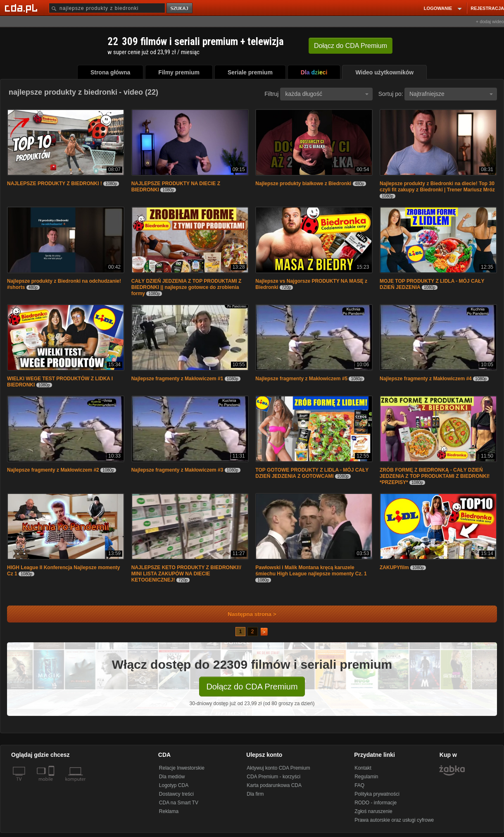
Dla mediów (172, 777)
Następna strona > (246, 614)
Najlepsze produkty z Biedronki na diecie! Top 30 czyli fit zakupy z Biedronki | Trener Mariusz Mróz (437, 187)
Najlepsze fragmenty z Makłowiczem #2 (54, 470)
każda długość (327, 94)
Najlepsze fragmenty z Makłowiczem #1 (178, 379)
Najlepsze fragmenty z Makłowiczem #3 (178, 470)
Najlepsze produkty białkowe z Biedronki (304, 184)
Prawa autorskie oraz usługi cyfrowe (394, 820)
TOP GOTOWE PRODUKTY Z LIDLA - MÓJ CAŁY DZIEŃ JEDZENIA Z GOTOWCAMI (312, 473)
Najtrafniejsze (451, 94)
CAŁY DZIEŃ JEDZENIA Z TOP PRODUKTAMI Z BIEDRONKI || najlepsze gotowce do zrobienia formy (187, 287)
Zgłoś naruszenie (373, 811)
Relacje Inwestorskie (182, 768)
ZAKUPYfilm (394, 568)
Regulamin (366, 777)
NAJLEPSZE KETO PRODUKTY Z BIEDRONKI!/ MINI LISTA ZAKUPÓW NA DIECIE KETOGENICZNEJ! (186, 574)
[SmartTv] (52, 784)
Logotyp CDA (174, 785)
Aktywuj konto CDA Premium (278, 768)
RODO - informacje (376, 803)
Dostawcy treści (176, 794)
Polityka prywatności (377, 794)
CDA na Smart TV (179, 803)
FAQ (359, 785)
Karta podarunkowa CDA (274, 785)
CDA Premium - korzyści (273, 777)
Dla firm (255, 794)
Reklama (169, 811)
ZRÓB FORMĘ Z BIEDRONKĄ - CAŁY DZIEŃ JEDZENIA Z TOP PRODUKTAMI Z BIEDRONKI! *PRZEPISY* (435, 476)
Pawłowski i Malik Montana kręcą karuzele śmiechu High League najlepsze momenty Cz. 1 (311, 571)
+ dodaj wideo (490, 21)
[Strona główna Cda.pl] (22, 8)
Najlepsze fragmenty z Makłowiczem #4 (426, 379)
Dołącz (351, 46)
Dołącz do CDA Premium (252, 687)
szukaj (180, 8)
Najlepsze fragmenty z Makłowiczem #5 (302, 379)
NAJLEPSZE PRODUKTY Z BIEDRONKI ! (55, 184)
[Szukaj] (107, 8)
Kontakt (363, 768)
